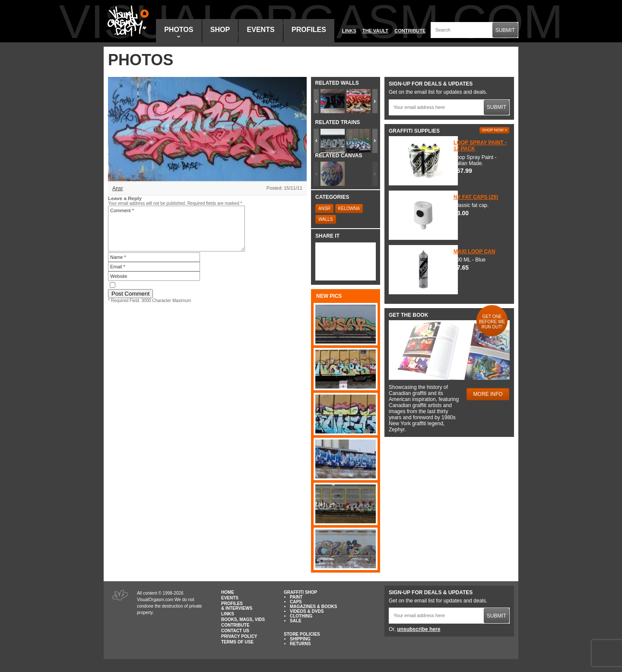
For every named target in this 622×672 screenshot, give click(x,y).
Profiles (309, 30)
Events (261, 30)
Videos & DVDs (307, 611)
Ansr (118, 188)
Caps (296, 602)
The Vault (375, 31)
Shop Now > (495, 130)
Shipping (300, 639)
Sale (296, 621)
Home (228, 592)
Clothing (301, 616)
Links (349, 31)
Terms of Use (237, 642)
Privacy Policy (239, 636)
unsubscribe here (419, 629)
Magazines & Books (313, 607)
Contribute (410, 31)
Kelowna (349, 209)
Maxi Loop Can (474, 252)
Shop (220, 30)
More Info (488, 394)
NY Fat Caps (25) (476, 197)
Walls (326, 219)
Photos (179, 32)
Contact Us (235, 631)
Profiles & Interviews (237, 606)
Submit (505, 30)
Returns (300, 644)
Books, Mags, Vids (243, 619)
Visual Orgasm (127, 21)
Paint (296, 597)
